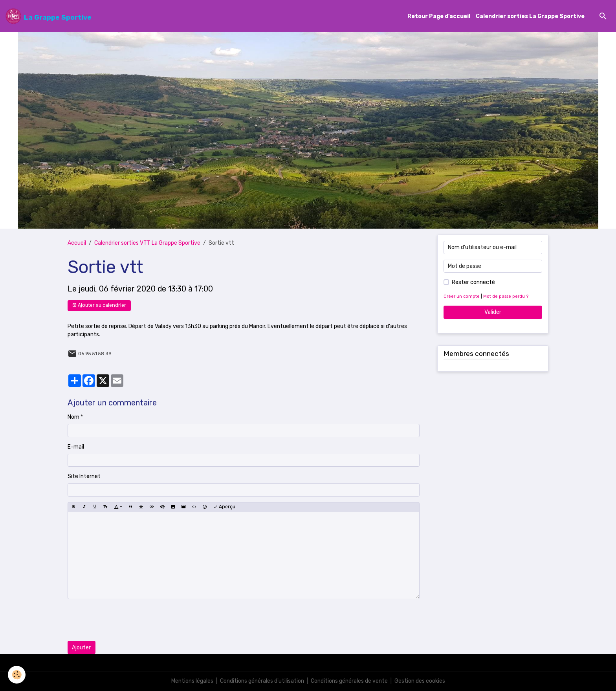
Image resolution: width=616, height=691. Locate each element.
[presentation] (127, 620)
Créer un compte (462, 296)
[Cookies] (17, 675)
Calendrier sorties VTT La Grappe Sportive (147, 243)
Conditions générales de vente (349, 681)
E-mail (76, 447)
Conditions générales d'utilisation (262, 681)
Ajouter (81, 648)
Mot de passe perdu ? (506, 296)
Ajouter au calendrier (99, 305)
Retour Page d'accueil (439, 16)
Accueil (77, 243)
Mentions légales (192, 681)
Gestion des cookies (420, 681)
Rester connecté (473, 282)
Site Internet (84, 476)
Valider (493, 312)
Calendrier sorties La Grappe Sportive (530, 16)
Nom (73, 417)
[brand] (49, 16)
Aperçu (224, 507)
